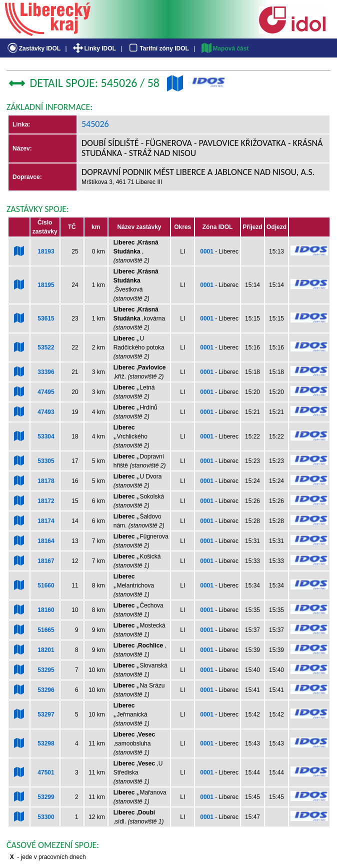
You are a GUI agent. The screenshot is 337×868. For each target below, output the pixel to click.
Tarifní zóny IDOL (158, 48)
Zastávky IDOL (33, 48)
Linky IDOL (94, 48)
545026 (95, 124)
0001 (207, 251)
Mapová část (224, 48)
